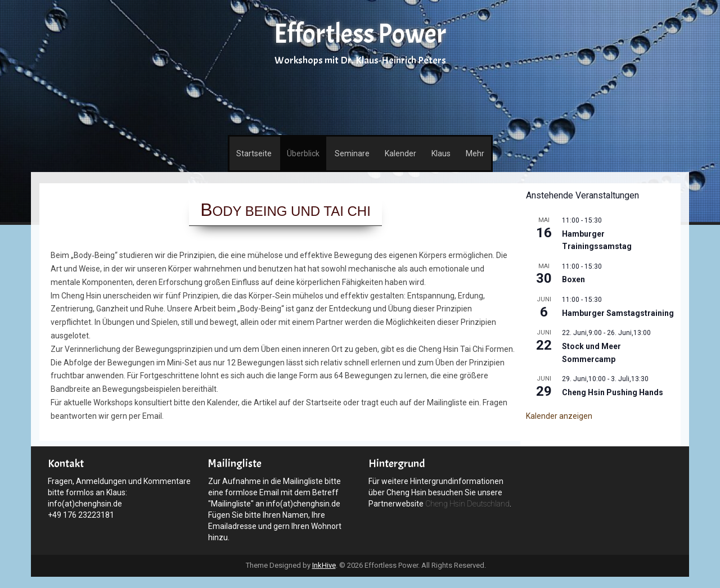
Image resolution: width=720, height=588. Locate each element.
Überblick (303, 153)
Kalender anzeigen (559, 416)
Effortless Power (360, 34)
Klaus (441, 153)
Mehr (475, 153)
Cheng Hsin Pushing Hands (613, 392)
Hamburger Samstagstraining (618, 313)
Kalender (400, 153)
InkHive (324, 565)
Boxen (573, 279)
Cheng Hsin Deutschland (467, 504)
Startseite (254, 153)
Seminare (352, 153)
